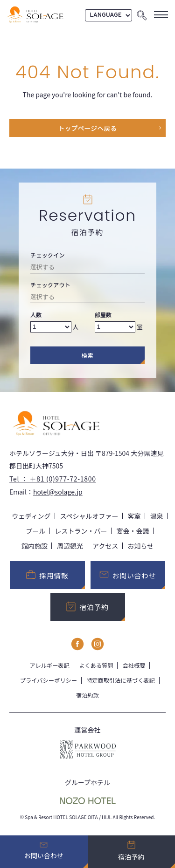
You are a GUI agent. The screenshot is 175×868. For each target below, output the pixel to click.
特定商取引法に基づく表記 (121, 680)
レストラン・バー (81, 531)
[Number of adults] (51, 327)
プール (36, 531)
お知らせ (140, 546)
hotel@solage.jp (58, 492)
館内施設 (35, 546)
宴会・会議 (133, 531)
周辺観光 (70, 546)
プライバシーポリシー (49, 680)
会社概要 (134, 665)
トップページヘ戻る (88, 128)
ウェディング (31, 516)
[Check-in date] (87, 268)
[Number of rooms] (115, 327)
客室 (134, 516)
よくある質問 (96, 665)
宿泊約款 (87, 695)
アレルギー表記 (49, 665)
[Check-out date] (87, 298)
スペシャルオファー (89, 516)
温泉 (157, 516)
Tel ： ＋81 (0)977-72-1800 (53, 479)
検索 (88, 355)
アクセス (105, 546)
